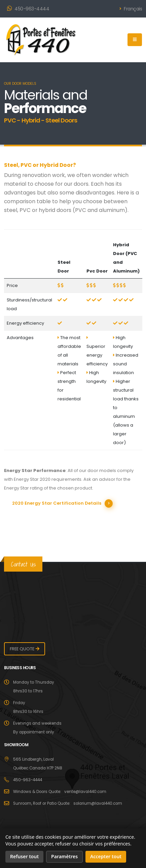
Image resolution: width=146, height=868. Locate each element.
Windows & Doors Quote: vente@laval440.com (60, 792)
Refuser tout (24, 856)
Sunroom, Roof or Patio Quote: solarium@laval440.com (68, 803)
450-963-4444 (28, 9)
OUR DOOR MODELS (20, 84)
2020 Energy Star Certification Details (57, 503)
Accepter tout (106, 856)
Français (131, 9)
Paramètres (64, 856)
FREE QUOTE (22, 649)
